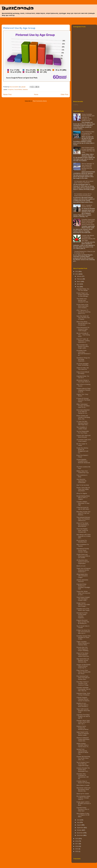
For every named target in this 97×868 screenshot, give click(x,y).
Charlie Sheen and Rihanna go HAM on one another (83, 556)
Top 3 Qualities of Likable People (82, 428)
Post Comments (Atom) (40, 101)
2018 (77, 846)
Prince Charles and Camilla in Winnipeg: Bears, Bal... (83, 417)
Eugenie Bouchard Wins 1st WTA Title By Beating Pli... (83, 622)
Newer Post (7, 94)
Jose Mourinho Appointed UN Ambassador (81, 481)
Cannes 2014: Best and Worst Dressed (83, 436)
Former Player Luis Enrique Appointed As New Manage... (83, 295)
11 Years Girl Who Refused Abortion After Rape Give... (83, 423)
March (79, 281)
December (80, 835)
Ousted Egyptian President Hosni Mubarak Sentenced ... (83, 462)
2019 (77, 849)
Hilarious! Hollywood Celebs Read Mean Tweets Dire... (83, 739)
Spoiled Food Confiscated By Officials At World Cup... (82, 752)
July (78, 822)
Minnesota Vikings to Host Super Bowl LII (83, 381)
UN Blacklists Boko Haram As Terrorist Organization (83, 562)
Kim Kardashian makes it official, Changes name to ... (83, 798)
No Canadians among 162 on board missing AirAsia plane (83, 195)
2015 (77, 839)
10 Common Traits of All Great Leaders (84, 440)
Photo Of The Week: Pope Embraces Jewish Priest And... (83, 655)
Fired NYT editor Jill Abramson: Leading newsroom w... (83, 341)
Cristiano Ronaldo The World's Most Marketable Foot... (83, 770)
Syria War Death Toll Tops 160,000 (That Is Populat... (83, 318)
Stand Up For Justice (83, 794)
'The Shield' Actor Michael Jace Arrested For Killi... (83, 300)
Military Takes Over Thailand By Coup (83, 472)
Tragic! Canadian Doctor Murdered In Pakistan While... (83, 643)
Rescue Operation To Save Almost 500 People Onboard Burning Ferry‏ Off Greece (88, 167)
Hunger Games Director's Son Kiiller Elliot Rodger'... (83, 605)
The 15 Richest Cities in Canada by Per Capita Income (88, 133)
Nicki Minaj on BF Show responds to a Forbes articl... (84, 536)
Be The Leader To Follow (82, 445)
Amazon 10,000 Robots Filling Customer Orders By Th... (83, 666)
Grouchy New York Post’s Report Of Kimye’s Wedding (82, 649)
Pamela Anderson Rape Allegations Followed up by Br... (83, 390)
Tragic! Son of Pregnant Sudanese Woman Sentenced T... (83, 570)
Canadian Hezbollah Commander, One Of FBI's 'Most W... (83, 689)
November (80, 833)
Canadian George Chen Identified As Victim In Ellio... (83, 637)
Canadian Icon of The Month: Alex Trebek (83, 610)
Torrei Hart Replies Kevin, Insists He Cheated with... (82, 530)
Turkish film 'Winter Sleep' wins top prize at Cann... (83, 593)
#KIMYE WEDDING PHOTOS (82, 581)
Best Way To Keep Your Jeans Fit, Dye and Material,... (83, 513)
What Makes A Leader (83, 785)
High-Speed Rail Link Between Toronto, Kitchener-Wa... (83, 660)
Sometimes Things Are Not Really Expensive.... (83, 359)
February (80, 279)
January (79, 276)
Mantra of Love (81, 566)
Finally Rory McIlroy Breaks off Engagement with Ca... (82, 450)
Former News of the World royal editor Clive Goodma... (82, 306)
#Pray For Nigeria (82, 493)
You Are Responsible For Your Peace (83, 432)
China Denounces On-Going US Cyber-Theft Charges (83, 329)
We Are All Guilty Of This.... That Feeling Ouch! (83, 335)
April (78, 284)
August (79, 825)
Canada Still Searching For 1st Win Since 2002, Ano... (83, 758)
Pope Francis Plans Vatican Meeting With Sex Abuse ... (83, 672)
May (78, 287)
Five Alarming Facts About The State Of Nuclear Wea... (83, 678)
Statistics (25, 90)
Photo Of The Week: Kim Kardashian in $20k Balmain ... (83, 525)
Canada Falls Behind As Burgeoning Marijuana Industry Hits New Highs (88, 238)
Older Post (64, 94)
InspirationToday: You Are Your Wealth (83, 290)
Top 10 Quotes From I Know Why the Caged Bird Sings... (83, 764)
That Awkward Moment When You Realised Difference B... (83, 519)
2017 (77, 844)
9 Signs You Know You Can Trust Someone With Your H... (83, 632)
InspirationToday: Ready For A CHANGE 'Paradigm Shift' (83, 586)
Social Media (18, 90)
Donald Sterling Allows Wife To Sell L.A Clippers (83, 498)
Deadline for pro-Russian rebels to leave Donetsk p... (83, 705)
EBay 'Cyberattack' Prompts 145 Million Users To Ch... (83, 406)
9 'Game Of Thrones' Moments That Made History (83, 400)
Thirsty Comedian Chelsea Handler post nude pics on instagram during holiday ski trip (88, 117)
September (80, 828)
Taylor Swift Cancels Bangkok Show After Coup (83, 711)
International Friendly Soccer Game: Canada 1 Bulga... (83, 550)
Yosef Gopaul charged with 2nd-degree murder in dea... (83, 599)
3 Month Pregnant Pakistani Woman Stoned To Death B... (83, 699)
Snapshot (11, 90)
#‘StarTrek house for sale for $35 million (83, 508)
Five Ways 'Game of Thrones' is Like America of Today (82, 683)
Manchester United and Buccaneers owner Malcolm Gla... (83, 789)
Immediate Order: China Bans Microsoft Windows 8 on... (83, 353)
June (79, 820)
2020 (77, 851)
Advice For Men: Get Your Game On (83, 369)
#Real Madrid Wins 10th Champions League (82, 576)
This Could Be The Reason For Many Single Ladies (83, 346)
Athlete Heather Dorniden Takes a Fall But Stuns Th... (83, 745)
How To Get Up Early (83, 485)
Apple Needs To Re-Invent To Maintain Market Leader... (83, 734)
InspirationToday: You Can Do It (83, 377)
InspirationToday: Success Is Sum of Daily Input (83, 809)
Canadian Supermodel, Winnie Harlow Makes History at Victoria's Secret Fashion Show (88, 222)
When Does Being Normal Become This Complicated (83, 323)
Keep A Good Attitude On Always (83, 373)
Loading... (76, 105)
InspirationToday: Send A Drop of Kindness (83, 694)
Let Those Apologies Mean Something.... (83, 364)
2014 (77, 274)
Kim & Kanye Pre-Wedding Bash (82, 541)
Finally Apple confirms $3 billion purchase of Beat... (84, 804)
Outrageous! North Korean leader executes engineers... (82, 615)
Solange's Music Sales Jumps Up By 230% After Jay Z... (83, 722)
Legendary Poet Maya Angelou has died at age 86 (83, 716)
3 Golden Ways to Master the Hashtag (83, 782)
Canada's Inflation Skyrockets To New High (83, 503)
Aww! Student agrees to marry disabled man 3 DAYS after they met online (88, 150)
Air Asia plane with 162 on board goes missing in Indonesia (84, 182)
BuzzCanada (18, 8)
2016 (77, 841)
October (79, 830)
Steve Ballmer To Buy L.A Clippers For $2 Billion (83, 815)
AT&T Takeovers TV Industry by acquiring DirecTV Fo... (83, 312)
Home (36, 94)
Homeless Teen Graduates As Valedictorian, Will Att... (82, 776)
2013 (77, 271)
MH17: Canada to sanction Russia (87, 206)
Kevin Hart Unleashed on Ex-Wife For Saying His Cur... (83, 412)
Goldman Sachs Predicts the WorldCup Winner (82, 728)
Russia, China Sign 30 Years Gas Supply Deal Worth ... (83, 489)
